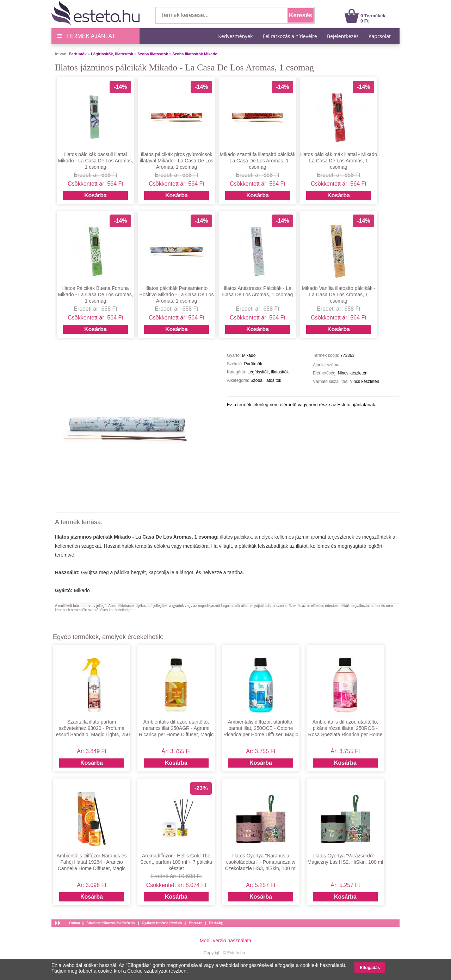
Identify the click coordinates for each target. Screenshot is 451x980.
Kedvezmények (236, 36)
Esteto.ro (195, 923)
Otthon (75, 923)
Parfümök (78, 54)
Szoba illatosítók (153, 54)
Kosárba (95, 195)
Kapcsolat (380, 36)
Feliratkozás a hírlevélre (290, 36)
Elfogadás (370, 968)
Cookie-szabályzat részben (157, 971)
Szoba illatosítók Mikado (195, 54)
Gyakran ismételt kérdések (162, 923)
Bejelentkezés (343, 36)
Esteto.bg (216, 923)
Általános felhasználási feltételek (111, 923)
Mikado (82, 590)
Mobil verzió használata (225, 941)
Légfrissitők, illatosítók (112, 54)
